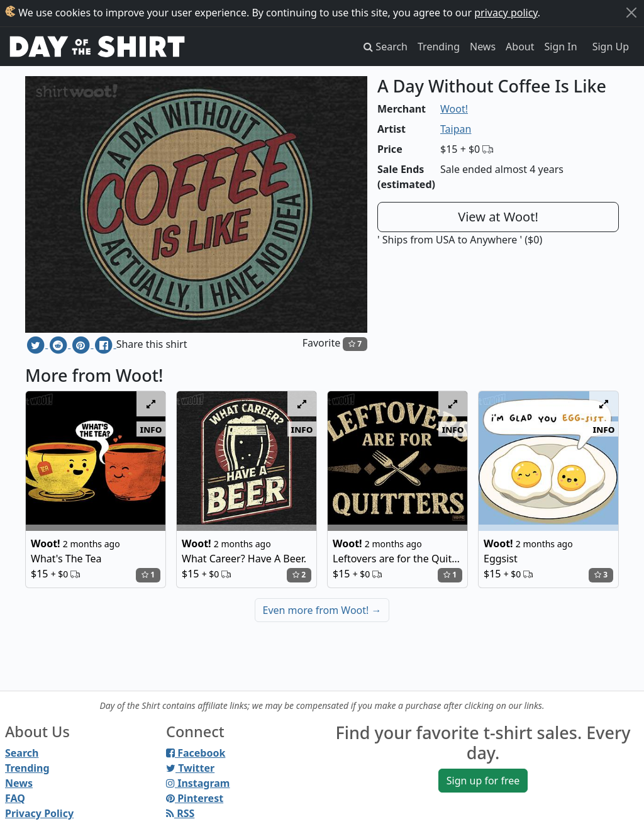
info (151, 429)
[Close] (631, 13)
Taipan (456, 129)
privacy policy (506, 13)
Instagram (198, 783)
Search (22, 753)
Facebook (196, 753)
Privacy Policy (39, 813)
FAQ (15, 798)
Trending (439, 47)
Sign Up (611, 47)
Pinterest (195, 798)
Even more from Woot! (322, 610)
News (483, 47)
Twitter (190, 768)
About (520, 47)
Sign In (561, 47)
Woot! (454, 109)
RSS (180, 813)
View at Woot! (498, 217)
